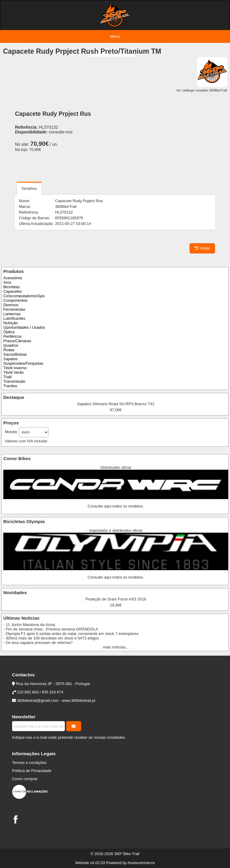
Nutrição (10, 323)
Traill (7, 377)
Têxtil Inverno (15, 368)
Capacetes (13, 291)
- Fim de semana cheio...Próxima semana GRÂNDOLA (51, 629)
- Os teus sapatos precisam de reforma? (38, 643)
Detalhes (29, 189)
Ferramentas (14, 309)
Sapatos (10, 359)
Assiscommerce (141, 863)
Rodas (9, 350)
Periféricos (12, 336)
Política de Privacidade (32, 771)
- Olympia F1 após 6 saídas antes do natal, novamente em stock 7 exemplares (71, 634)
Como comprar (25, 779)
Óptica (9, 332)
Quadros (11, 345)
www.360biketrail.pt (79, 700)
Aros (7, 282)
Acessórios (13, 278)
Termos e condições (29, 763)
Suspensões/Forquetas (23, 363)
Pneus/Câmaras (17, 341)
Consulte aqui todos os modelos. (116, 506)
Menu (115, 36)
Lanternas (12, 314)
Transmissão (14, 381)
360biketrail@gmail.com (38, 700)
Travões (10, 386)
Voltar (202, 248)
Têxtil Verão (13, 372)
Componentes (15, 300)
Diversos (11, 305)
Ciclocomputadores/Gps (24, 296)
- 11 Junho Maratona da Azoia (29, 625)
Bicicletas (12, 287)
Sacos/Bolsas (15, 354)
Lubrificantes (14, 318)
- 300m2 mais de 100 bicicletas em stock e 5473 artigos (51, 638)
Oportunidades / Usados (24, 327)
